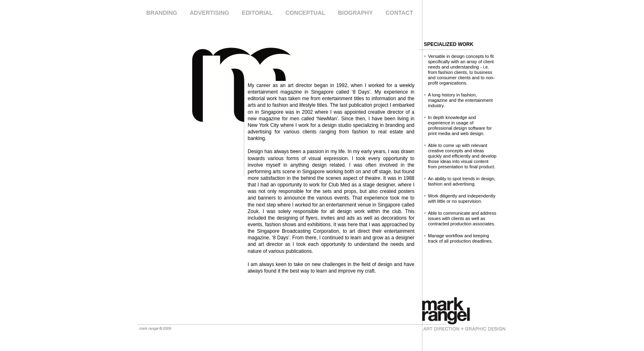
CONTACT (399, 13)
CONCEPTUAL (305, 13)
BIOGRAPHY (355, 13)
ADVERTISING (209, 13)
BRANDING (162, 13)
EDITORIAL (257, 13)
